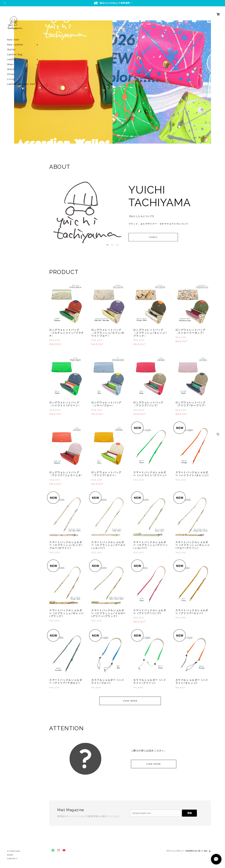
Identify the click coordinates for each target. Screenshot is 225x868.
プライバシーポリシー (175, 851)
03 (205, 138)
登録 (189, 813)
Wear (10, 64)
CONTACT (12, 859)
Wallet (11, 50)
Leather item (15, 59)
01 (196, 138)
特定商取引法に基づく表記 (197, 851)
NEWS (10, 855)
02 (200, 138)
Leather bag (15, 54)
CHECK (153, 237)
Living (11, 79)
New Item (13, 40)
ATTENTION (13, 851)
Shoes (11, 74)
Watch (11, 69)
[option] (63, 82)
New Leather (15, 45)
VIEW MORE (130, 701)
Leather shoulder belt (21, 84)
